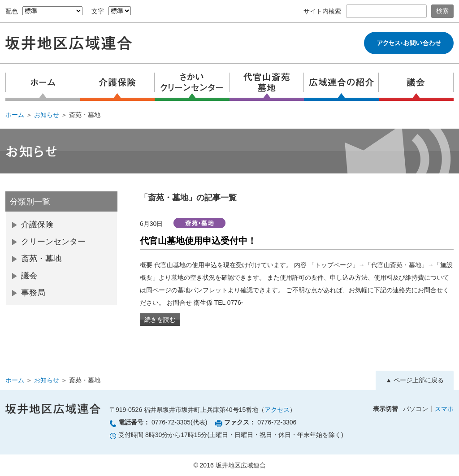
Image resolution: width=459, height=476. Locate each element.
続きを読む (160, 320)
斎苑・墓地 (41, 259)
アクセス (277, 410)
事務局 (33, 293)
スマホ (444, 409)
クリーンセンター (53, 242)
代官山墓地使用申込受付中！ (198, 241)
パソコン (416, 409)
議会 (29, 276)
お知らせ (47, 115)
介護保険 (37, 225)
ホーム (15, 115)
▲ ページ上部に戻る (415, 380)
